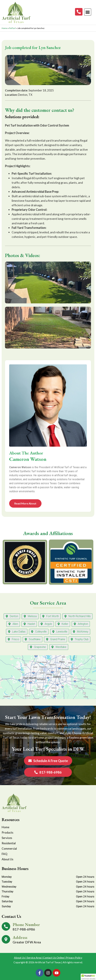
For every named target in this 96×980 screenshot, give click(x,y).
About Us (19, 958)
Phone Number (26, 925)
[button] (88, 12)
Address (20, 937)
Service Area (34, 958)
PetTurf (12, 28)
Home (4, 28)
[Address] (6, 939)
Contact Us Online (53, 958)
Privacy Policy (74, 958)
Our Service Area (48, 603)
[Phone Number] (6, 926)
